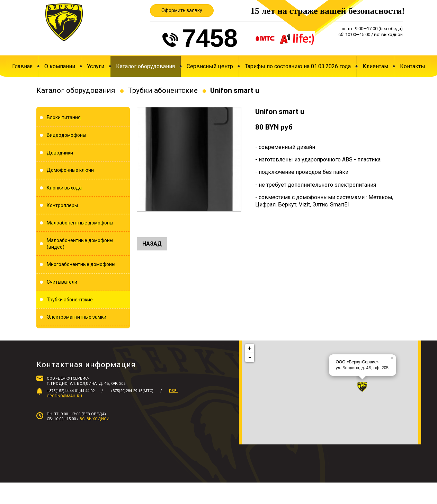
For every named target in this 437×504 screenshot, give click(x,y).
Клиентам (375, 66)
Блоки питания (64, 117)
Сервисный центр (210, 66)
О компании (60, 66)
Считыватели (62, 282)
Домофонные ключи (70, 170)
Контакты (413, 66)
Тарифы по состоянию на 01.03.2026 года (298, 66)
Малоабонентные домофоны (80, 223)
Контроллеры (62, 205)
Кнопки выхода (64, 188)
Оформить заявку (182, 10)
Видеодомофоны (66, 135)
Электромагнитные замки (77, 317)
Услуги (96, 66)
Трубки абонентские (163, 90)
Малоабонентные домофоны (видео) (80, 244)
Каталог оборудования (145, 66)
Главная (22, 66)
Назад (152, 244)
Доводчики (60, 153)
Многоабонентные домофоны (81, 264)
